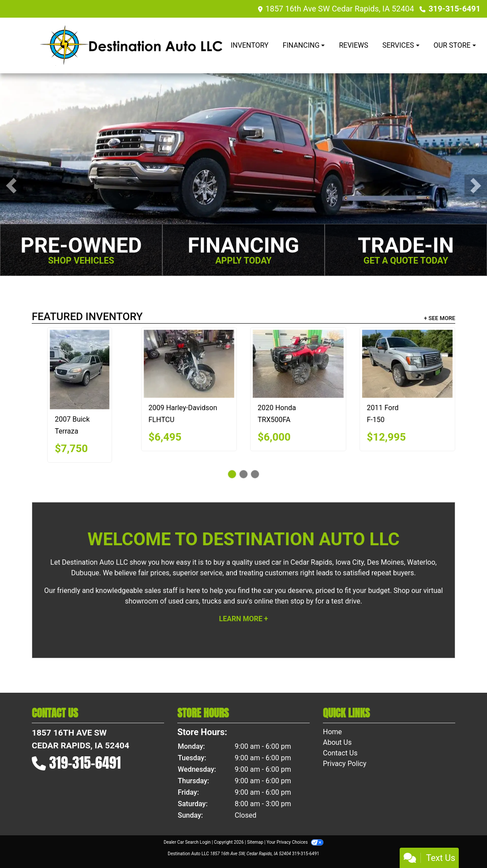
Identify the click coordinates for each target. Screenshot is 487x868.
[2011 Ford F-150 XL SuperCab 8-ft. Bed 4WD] (408, 364)
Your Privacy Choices (295, 842)
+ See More (440, 318)
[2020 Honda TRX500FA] (298, 364)
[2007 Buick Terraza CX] (80, 370)
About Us (337, 742)
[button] (11, 186)
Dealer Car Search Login (187, 842)
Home (332, 732)
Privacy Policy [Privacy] (345, 764)
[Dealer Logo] (131, 45)
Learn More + (244, 619)
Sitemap (255, 842)
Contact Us (340, 753)
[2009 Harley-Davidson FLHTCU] (189, 364)
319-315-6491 (455, 9)
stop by (302, 601)
